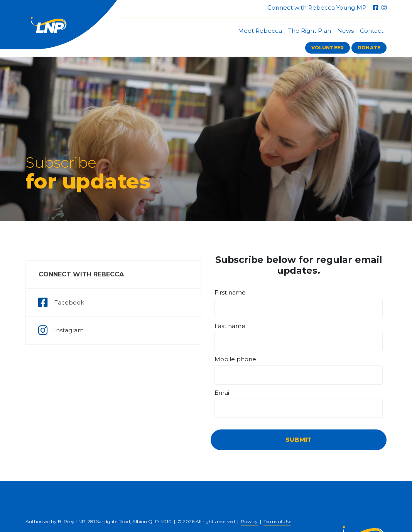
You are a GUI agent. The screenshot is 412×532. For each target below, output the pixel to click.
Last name (230, 326)
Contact (372, 31)
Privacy (249, 521)
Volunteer (328, 48)
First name (230, 292)
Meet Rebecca (260, 31)
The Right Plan (310, 31)
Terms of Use (277, 521)
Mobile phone (235, 359)
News (345, 31)
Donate (369, 48)
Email (223, 393)
